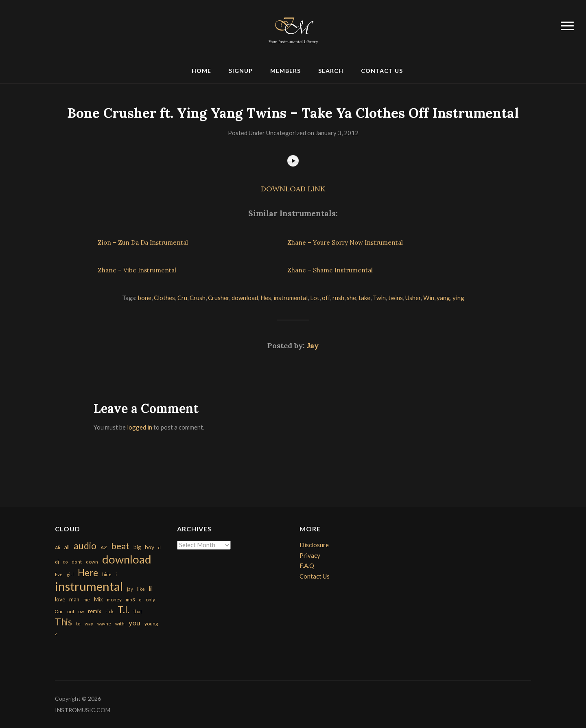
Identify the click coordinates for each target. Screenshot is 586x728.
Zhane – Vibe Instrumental (137, 270)
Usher (413, 298)
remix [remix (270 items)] (95, 611)
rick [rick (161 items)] (109, 611)
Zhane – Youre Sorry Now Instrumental (345, 242)
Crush (198, 298)
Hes (266, 298)
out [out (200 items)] (71, 611)
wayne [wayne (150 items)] (104, 624)
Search (331, 71)
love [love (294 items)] (60, 599)
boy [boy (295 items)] (150, 547)
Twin (379, 298)
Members (285, 71)
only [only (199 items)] (150, 600)
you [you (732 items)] (134, 623)
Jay (313, 345)
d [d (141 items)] (160, 547)
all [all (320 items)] (67, 547)
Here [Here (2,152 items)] (88, 573)
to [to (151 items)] (78, 624)
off (326, 298)
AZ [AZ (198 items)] (104, 547)
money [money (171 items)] (114, 600)
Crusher (219, 298)
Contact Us (382, 71)
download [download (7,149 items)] (127, 559)
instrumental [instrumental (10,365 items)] (89, 586)
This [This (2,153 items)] (63, 622)
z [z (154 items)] (56, 633)
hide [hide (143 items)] (107, 574)
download (245, 298)
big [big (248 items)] (137, 547)
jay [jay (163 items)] (130, 589)
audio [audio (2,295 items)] (85, 546)
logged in (140, 427)
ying (458, 298)
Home (201, 71)
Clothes (164, 298)
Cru (182, 298)
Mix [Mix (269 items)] (98, 599)
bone (145, 298)
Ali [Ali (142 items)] (58, 547)
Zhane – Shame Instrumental (330, 270)
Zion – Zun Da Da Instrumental (143, 242)
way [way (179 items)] (89, 624)
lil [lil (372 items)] (151, 588)
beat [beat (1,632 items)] (120, 546)
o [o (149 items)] (140, 600)
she (351, 298)
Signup (241, 71)
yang (443, 298)
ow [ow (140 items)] (81, 611)
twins (396, 298)
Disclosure (314, 545)
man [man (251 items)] (74, 599)
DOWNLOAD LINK (293, 189)
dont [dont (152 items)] (77, 562)
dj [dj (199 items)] (57, 562)
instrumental (291, 298)
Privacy (310, 555)
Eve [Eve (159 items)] (59, 574)
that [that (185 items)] (138, 611)
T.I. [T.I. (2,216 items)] (124, 610)
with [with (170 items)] (120, 624)
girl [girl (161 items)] (70, 574)
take (364, 298)
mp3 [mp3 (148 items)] (130, 600)
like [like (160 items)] (141, 589)
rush (338, 298)
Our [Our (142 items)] (59, 611)
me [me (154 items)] (87, 600)
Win (429, 298)
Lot (315, 298)
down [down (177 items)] (92, 561)
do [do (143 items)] (65, 562)
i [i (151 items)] (116, 574)
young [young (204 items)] (151, 624)
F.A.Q (307, 566)
